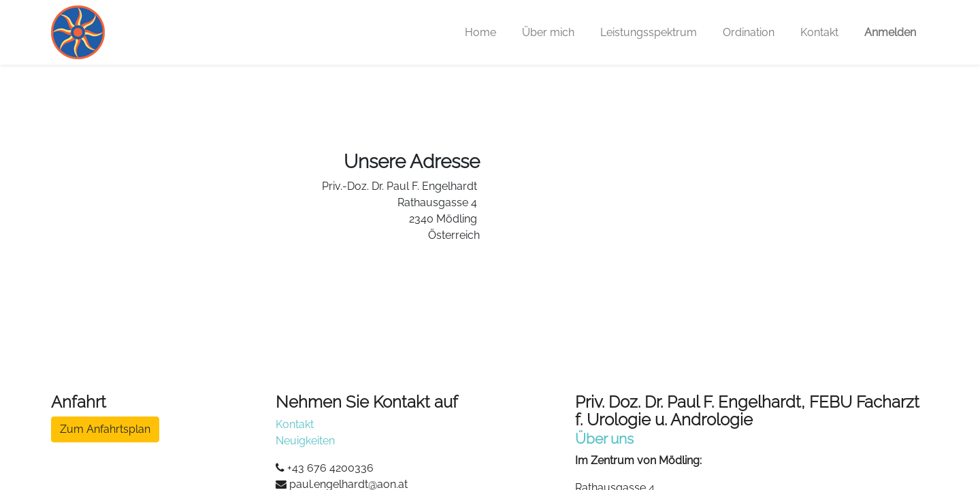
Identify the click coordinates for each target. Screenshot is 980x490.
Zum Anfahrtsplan (105, 429)
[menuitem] (480, 33)
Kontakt (295, 424)
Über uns (604, 439)
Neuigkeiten (305, 441)
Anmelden (890, 32)
